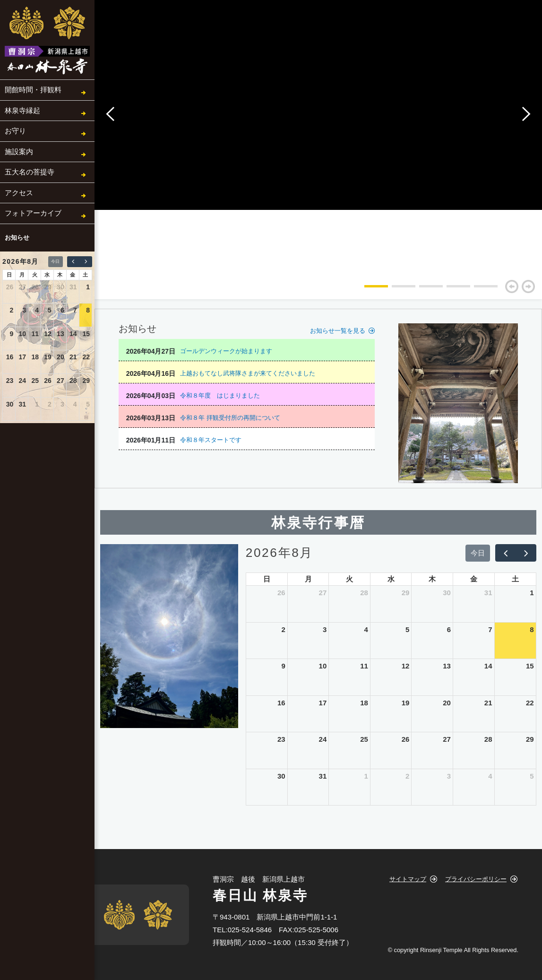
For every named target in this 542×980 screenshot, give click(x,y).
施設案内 (19, 152)
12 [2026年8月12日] (48, 334)
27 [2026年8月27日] (60, 381)
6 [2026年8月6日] (62, 310)
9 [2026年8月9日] (12, 334)
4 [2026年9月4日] (75, 404)
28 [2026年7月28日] (35, 287)
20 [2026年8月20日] (60, 357)
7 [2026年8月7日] (75, 310)
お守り (15, 131)
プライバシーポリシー (476, 879)
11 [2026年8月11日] (35, 334)
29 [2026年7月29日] (48, 287)
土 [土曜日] (85, 275)
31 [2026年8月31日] (23, 404)
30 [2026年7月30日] (60, 287)
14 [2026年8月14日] (73, 334)
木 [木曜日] (60, 275)
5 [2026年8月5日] (50, 310)
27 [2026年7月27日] (23, 287)
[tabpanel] (370, 247)
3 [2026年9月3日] (62, 404)
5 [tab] (479, 290)
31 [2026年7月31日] (73, 287)
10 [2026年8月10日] (23, 334)
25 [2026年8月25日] (35, 381)
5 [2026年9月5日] (88, 404)
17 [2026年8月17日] (23, 357)
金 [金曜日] (73, 275)
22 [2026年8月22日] (86, 357)
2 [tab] (396, 290)
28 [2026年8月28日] (73, 381)
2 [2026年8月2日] (12, 310)
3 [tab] (424, 290)
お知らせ (17, 238)
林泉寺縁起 (22, 110)
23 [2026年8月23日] (10, 381)
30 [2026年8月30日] (10, 404)
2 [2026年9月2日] (50, 404)
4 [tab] (451, 290)
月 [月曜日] (22, 275)
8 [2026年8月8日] (88, 310)
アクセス (19, 193)
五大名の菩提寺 (30, 172)
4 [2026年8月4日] (37, 310)
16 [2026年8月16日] (10, 357)
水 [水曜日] (47, 275)
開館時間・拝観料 (33, 90)
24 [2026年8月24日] (23, 381)
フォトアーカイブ (33, 213)
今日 (55, 261)
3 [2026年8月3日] (24, 310)
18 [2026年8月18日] (35, 357)
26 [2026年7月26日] (10, 287)
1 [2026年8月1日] (88, 287)
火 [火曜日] (35, 275)
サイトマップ (408, 879)
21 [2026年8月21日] (73, 357)
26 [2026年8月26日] (48, 381)
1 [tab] (369, 290)
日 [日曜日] (9, 275)
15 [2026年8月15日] (86, 334)
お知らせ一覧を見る (338, 331)
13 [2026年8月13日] (60, 334)
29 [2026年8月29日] (86, 381)
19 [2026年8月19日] (48, 357)
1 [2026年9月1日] (37, 404)
